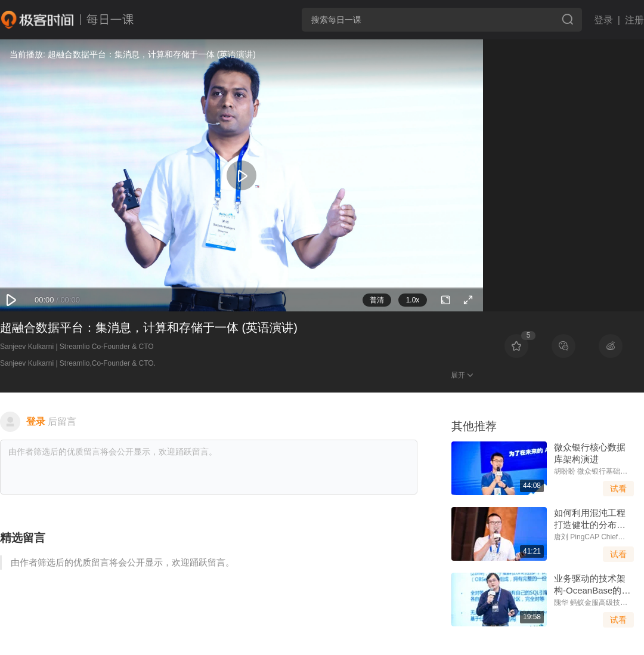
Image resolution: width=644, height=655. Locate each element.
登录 (603, 20)
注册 (634, 20)
